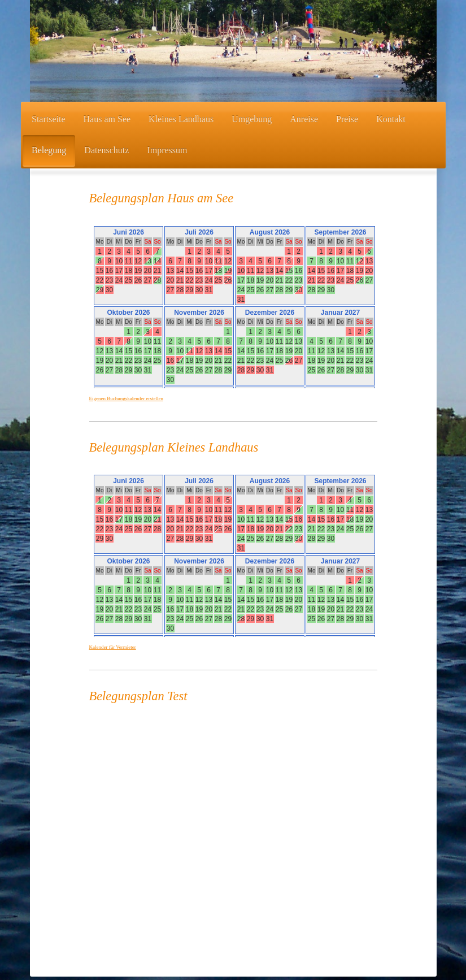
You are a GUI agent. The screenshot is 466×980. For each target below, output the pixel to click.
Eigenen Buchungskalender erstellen (126, 398)
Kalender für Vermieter (113, 647)
